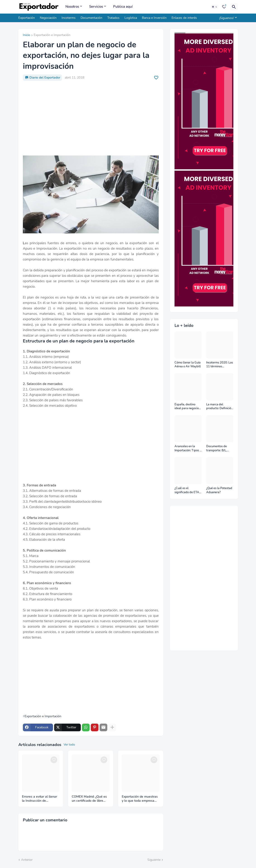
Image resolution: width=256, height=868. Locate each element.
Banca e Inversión (154, 18)
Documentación (91, 18)
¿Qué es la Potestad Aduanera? (219, 490)
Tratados (113, 18)
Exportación (27, 18)
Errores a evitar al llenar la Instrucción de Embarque (39, 799)
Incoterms (69, 18)
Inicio (26, 35)
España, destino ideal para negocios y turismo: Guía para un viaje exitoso (188, 407)
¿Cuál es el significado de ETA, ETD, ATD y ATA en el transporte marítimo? (188, 490)
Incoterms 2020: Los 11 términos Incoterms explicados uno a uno (220, 365)
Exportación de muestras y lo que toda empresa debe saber (140, 799)
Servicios (96, 7)
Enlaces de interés (184, 18)
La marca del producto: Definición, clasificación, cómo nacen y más (220, 407)
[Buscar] (234, 7)
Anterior (27, 860)
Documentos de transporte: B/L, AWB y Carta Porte (219, 448)
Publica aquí (123, 7)
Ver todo (69, 745)
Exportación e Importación (52, 35)
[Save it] (156, 78)
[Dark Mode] (215, 7)
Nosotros (72, 7)
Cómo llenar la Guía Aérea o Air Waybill (188, 365)
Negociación (48, 18)
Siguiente (154, 860)
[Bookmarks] (224, 7)
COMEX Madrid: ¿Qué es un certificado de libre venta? (89, 799)
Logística (131, 18)
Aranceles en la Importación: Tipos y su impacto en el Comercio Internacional (188, 448)
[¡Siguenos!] (227, 18)
